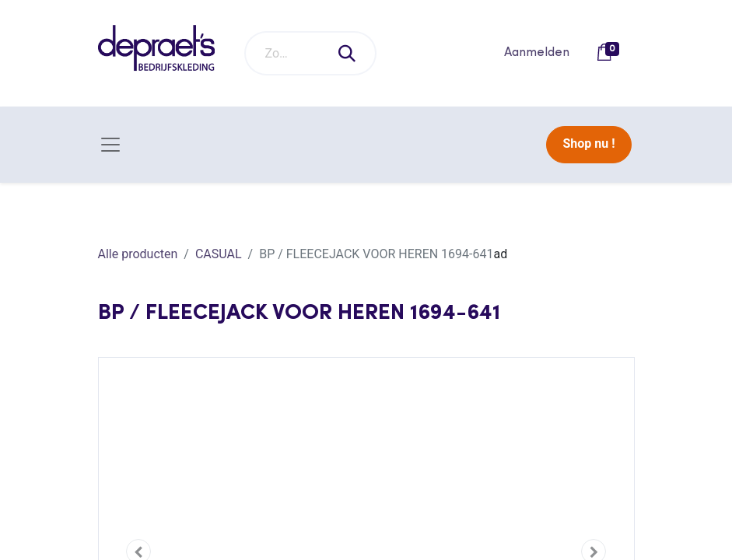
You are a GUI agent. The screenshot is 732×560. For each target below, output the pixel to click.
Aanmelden (537, 53)
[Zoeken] (348, 53)
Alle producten (138, 254)
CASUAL (219, 254)
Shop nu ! (588, 143)
